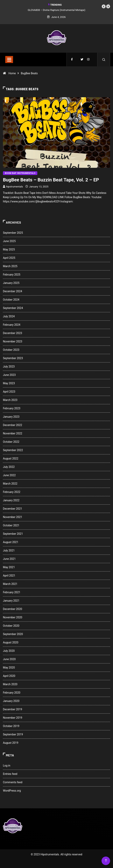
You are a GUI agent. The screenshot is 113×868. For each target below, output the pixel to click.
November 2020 (13, 617)
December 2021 (13, 509)
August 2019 (11, 743)
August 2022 (11, 458)
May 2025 (9, 249)
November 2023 (13, 341)
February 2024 (12, 325)
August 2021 (11, 542)
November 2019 (13, 718)
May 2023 (9, 383)
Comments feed (13, 782)
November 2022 (13, 433)
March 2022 (10, 484)
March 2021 (10, 584)
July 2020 (9, 651)
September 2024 (13, 308)
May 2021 (9, 567)
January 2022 (11, 500)
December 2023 (13, 333)
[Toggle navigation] (9, 59)
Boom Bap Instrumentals (20, 173)
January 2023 (11, 417)
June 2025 (9, 241)
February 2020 (12, 693)
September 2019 (13, 734)
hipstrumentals (14, 187)
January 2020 (11, 701)
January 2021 (11, 601)
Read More (12, 208)
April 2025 (9, 258)
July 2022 (9, 467)
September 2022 (13, 450)
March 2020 (10, 684)
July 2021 (9, 550)
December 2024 (13, 291)
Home (12, 73)
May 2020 (9, 668)
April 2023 (9, 392)
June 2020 (9, 659)
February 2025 (12, 275)
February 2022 (12, 492)
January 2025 (11, 283)
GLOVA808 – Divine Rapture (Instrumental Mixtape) (57, 10)
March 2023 (10, 400)
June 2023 (9, 375)
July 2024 (9, 316)
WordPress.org (12, 791)
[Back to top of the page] (106, 861)
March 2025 (10, 266)
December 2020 (13, 609)
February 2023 (12, 408)
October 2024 (11, 300)
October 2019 (11, 726)
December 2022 (13, 425)
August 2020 (11, 642)
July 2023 (9, 367)
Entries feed (10, 774)
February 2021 (12, 592)
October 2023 (11, 350)
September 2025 (13, 233)
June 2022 (9, 475)
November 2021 (13, 517)
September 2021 (13, 534)
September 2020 (13, 634)
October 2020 (11, 626)
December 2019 (13, 709)
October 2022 (11, 442)
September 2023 (13, 358)
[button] (104, 6)
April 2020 (9, 676)
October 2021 (11, 525)
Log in (7, 766)
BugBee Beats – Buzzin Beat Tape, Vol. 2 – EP (51, 180)
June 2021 (9, 559)
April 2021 (9, 576)
